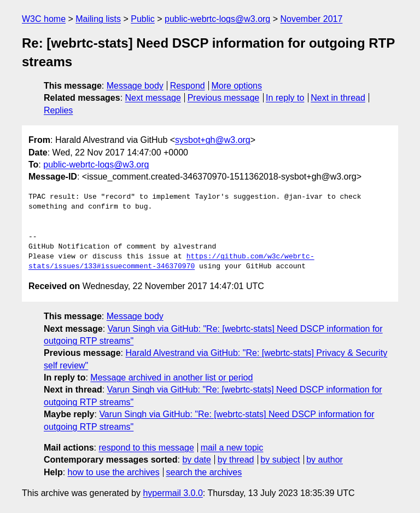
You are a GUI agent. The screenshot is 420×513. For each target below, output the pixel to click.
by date (196, 460)
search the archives (204, 472)
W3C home (44, 19)
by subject (280, 460)
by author (325, 460)
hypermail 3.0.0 (173, 493)
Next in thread (338, 98)
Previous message (224, 98)
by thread (236, 460)
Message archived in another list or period (171, 377)
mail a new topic (232, 448)
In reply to (285, 98)
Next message (153, 98)
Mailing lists (98, 19)
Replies (58, 110)
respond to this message (146, 448)
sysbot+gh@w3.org (213, 140)
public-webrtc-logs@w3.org (217, 19)
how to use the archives (114, 472)
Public (143, 19)
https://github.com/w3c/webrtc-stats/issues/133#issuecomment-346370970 (171, 262)
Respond (188, 86)
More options (237, 86)
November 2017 (312, 19)
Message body (135, 86)
